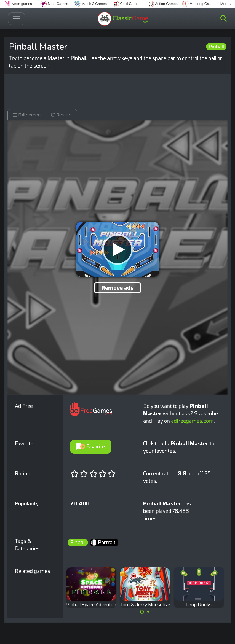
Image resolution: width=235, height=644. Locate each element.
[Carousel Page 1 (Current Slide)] (142, 612)
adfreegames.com (192, 421)
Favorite (91, 446)
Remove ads (117, 288)
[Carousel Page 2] (148, 612)
